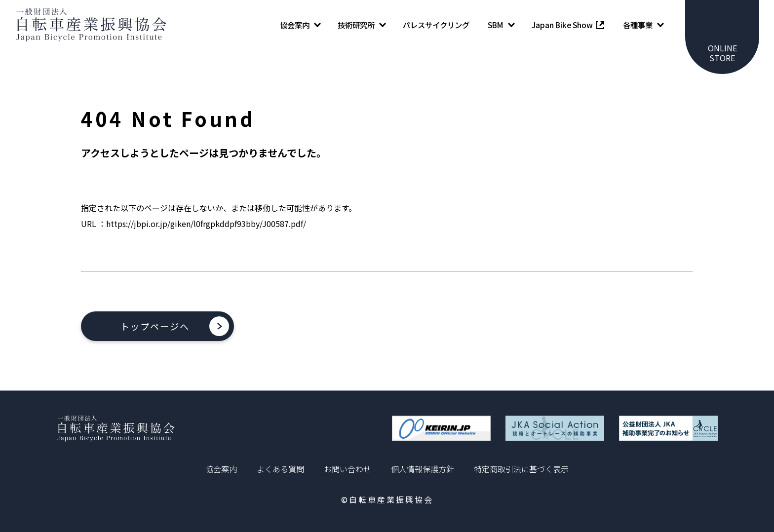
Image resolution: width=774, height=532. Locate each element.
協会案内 (221, 469)
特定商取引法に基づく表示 (521, 469)
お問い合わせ (348, 469)
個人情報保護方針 (423, 469)
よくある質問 (280, 469)
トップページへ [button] (155, 326)
